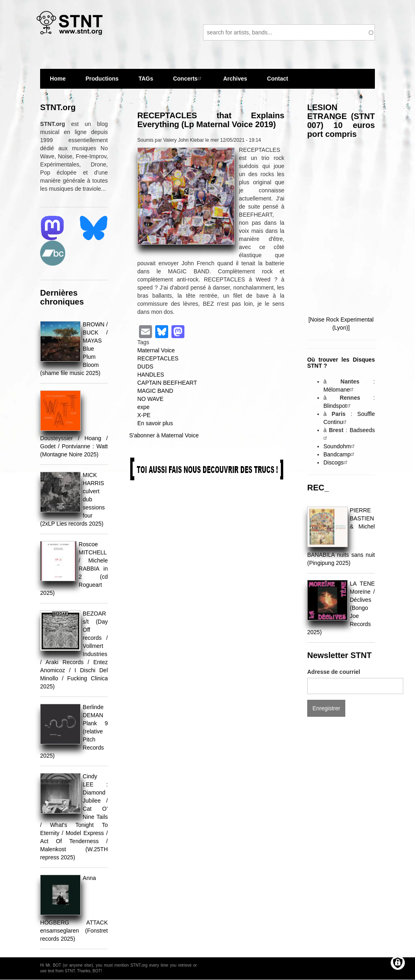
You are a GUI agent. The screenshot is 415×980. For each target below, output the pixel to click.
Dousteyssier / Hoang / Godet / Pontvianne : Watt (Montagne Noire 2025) (74, 446)
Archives (235, 82)
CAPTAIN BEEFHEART (167, 383)
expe (143, 407)
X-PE (144, 415)
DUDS (145, 366)
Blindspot (338, 406)
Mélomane (339, 390)
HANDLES (151, 375)
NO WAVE (151, 399)
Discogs (336, 462)
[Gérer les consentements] (398, 963)
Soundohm (340, 446)
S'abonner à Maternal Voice (164, 435)
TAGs (146, 82)
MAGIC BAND (155, 391)
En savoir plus (155, 423)
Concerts (188, 78)
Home (58, 79)
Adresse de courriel (334, 672)
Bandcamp (340, 454)
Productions (102, 79)
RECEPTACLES (158, 358)
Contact (278, 79)
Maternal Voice (156, 350)
